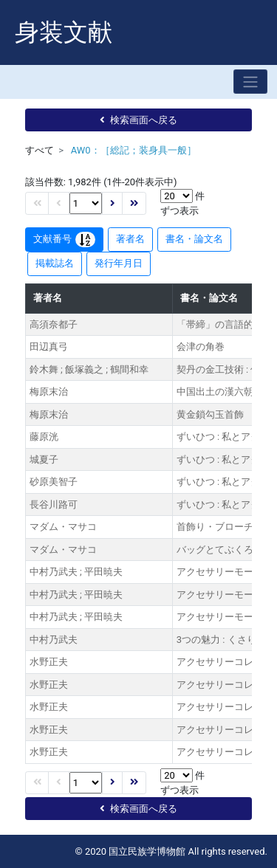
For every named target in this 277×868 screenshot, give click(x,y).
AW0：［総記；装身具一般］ (134, 150)
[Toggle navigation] (250, 82)
